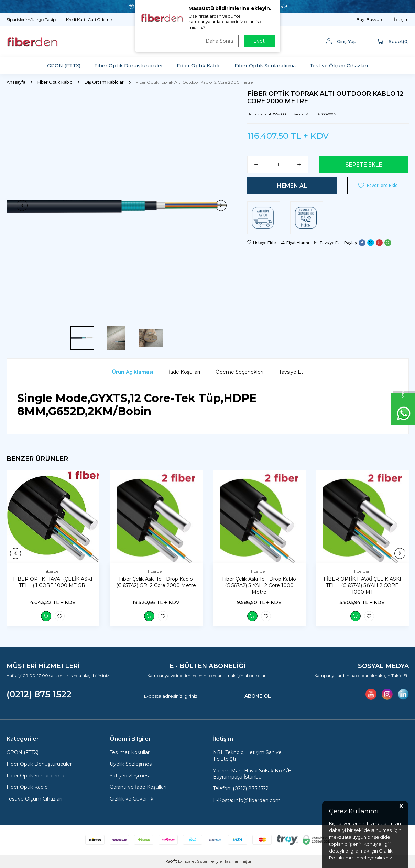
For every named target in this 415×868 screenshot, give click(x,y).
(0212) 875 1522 (39, 694)
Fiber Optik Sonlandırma (265, 66)
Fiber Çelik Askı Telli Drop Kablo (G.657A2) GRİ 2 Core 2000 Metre (156, 582)
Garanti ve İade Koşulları (138, 787)
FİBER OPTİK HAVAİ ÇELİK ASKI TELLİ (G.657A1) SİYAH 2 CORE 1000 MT (362, 585)
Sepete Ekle (364, 165)
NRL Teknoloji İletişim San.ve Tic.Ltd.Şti (247, 756)
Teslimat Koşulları (130, 752)
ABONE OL (258, 696)
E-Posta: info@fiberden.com (247, 800)
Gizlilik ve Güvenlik (132, 799)
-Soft (170, 861)
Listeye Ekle (261, 243)
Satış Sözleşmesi (130, 776)
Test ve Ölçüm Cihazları (339, 66)
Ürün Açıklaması (133, 372)
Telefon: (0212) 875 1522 (241, 788)
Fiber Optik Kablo (199, 66)
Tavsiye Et (327, 243)
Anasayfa (16, 82)
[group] (122, 205)
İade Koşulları (184, 372)
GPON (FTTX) (64, 66)
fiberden (53, 571)
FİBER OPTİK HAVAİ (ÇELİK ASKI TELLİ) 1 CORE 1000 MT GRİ (53, 582)
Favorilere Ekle (378, 186)
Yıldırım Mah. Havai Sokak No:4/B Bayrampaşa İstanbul (252, 774)
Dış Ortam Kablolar (104, 82)
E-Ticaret (187, 861)
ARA (266, 41)
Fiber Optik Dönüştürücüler (129, 66)
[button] (22, 205)
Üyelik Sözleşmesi (131, 764)
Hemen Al (292, 186)
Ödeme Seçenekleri (239, 372)
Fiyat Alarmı (295, 243)
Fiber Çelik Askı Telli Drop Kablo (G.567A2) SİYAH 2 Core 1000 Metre (259, 585)
